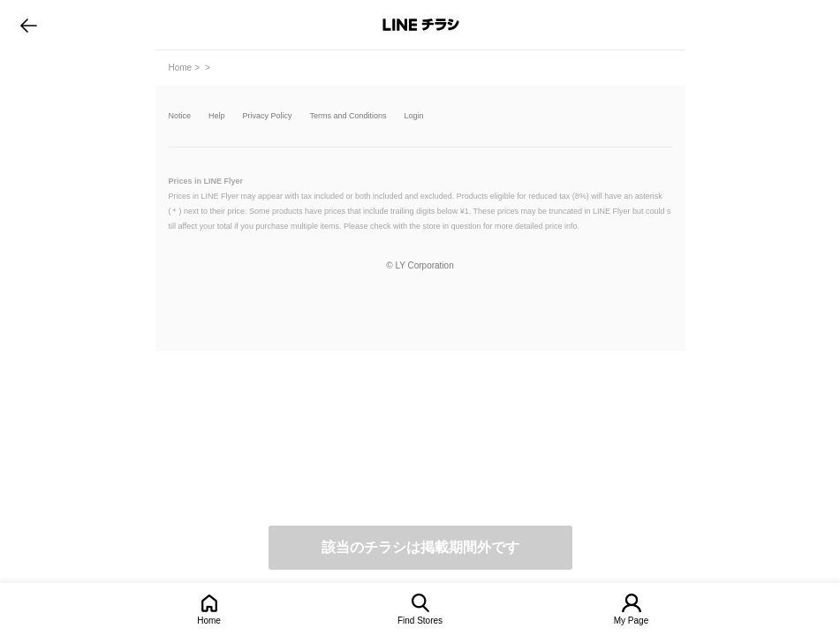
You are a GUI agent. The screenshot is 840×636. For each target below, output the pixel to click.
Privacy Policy (268, 116)
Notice (180, 116)
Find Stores (420, 621)
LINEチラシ (422, 25)
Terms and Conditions (348, 116)
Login (414, 116)
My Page (631, 621)
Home (209, 621)
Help (217, 116)
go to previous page (29, 25)
